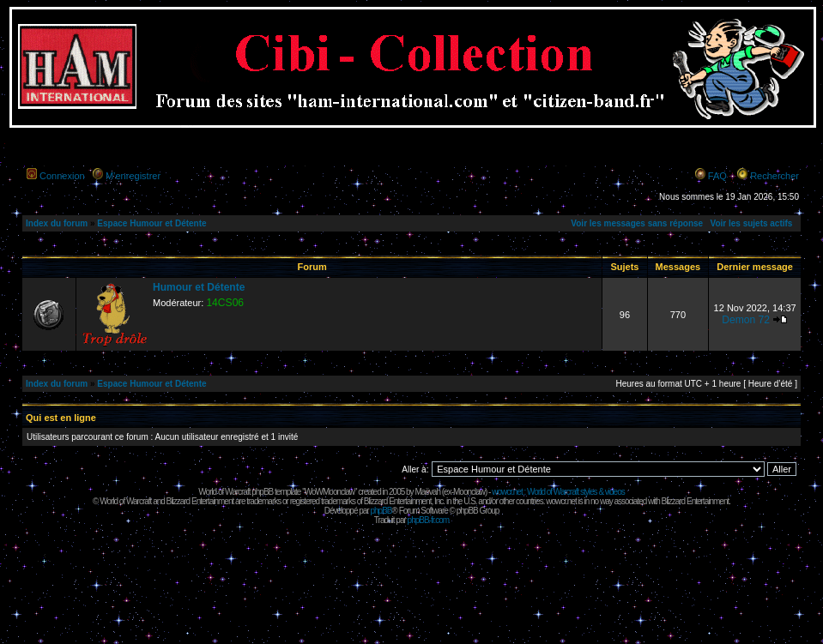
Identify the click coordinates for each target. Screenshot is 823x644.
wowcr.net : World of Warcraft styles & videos (558, 492)
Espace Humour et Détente (151, 223)
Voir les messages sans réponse (637, 223)
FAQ (717, 176)
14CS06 (225, 303)
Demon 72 (746, 320)
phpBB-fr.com (429, 520)
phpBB (381, 511)
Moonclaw (469, 492)
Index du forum (57, 223)
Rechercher (775, 176)
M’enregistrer (133, 176)
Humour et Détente (199, 287)
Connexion (62, 176)
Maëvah (427, 492)
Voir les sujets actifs (751, 223)
